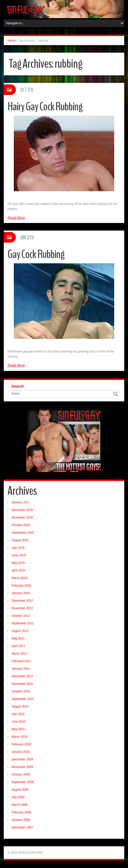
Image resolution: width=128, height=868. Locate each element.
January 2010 (21, 752)
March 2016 (19, 578)
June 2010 (19, 722)
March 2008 (19, 805)
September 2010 (23, 699)
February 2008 (21, 812)
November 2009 (22, 767)
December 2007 (22, 827)
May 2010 (18, 729)
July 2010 (18, 714)
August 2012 (20, 631)
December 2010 (22, 676)
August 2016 (20, 540)
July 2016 (18, 548)
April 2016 (18, 570)
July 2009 (18, 797)
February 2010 (21, 744)
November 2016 (22, 518)
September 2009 (23, 782)
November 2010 (22, 684)
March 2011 (19, 654)
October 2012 (21, 616)
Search (18, 386)
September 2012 (23, 623)
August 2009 (20, 790)
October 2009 (21, 775)
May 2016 (18, 563)
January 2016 (21, 593)
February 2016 (21, 586)
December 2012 (22, 601)
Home (12, 41)
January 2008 (21, 820)
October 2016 (21, 525)
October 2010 (21, 691)
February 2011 (21, 661)
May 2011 (18, 638)
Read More (16, 218)
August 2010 (20, 706)
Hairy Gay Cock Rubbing (45, 107)
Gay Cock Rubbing (36, 254)
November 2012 (22, 608)
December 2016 (22, 510)
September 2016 (23, 533)
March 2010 (19, 737)
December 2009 (22, 759)
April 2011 (18, 646)
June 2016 (19, 555)
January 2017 (21, 502)
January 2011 (21, 669)
